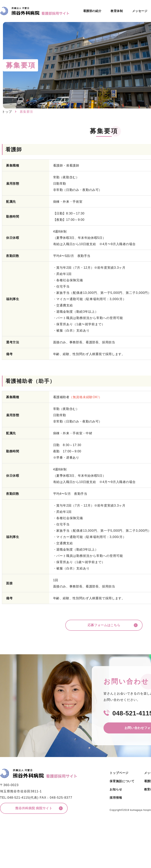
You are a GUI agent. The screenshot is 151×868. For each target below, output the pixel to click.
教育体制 (117, 11)
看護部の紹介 (92, 11)
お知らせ (116, 789)
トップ (7, 112)
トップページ (119, 773)
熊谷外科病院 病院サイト (34, 808)
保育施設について (122, 781)
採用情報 (116, 798)
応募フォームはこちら (104, 625)
